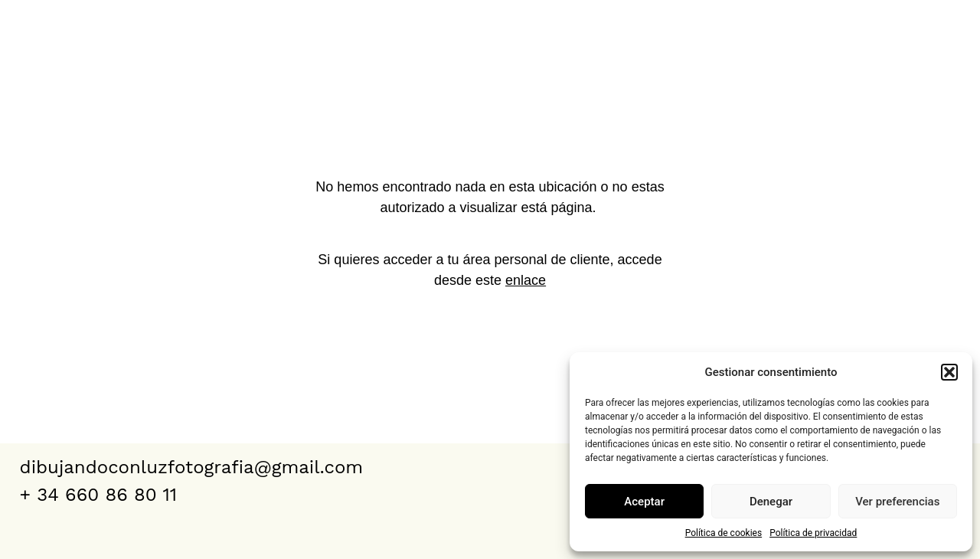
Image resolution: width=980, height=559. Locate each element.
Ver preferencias (897, 502)
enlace (526, 280)
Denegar (771, 502)
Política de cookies (724, 533)
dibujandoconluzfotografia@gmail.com (192, 467)
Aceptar (644, 502)
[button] (949, 372)
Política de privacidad (813, 533)
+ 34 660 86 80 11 (99, 495)
